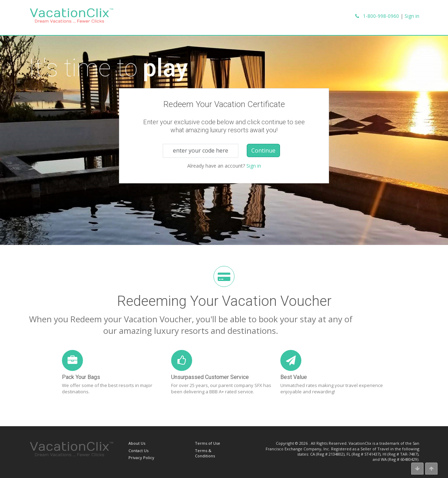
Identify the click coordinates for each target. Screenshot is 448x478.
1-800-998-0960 (381, 16)
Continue (263, 150)
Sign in (412, 16)
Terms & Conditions (205, 453)
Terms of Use (208, 443)
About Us (137, 443)
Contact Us (138, 451)
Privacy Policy (141, 458)
